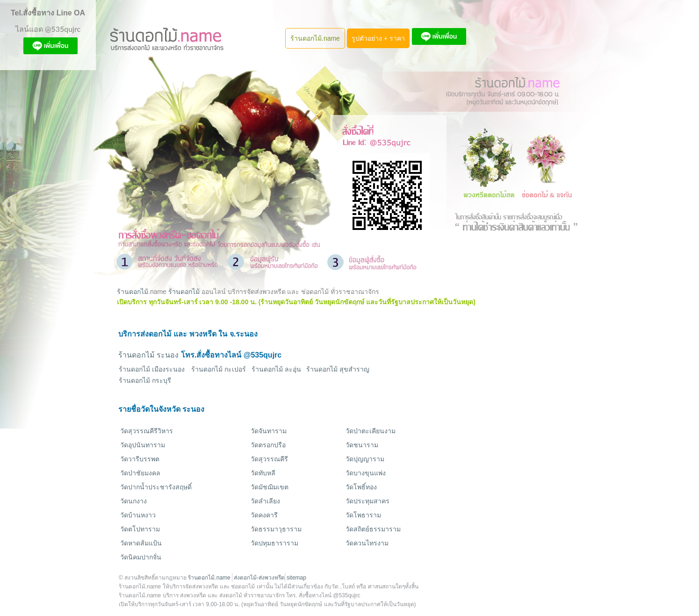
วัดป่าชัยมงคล (140, 473)
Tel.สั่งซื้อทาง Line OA (48, 13)
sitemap (296, 578)
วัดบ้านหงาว (138, 515)
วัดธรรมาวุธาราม (276, 529)
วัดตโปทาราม (140, 529)
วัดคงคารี (264, 515)
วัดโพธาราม (363, 515)
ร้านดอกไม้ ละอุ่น (276, 369)
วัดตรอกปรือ (268, 445)
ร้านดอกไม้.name (315, 38)
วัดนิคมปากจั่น (141, 557)
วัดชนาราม (362, 445)
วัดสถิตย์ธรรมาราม (373, 529)
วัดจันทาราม (269, 431)
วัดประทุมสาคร (368, 501)
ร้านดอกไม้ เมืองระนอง (152, 369)
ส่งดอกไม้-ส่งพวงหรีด (259, 578)
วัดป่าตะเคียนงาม (371, 431)
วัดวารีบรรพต (140, 459)
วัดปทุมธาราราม (274, 543)
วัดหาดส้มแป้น (141, 543)
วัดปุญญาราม (365, 459)
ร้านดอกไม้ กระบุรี (145, 380)
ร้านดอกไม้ (133, 292)
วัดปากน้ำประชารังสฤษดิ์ (156, 487)
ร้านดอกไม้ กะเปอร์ (219, 369)
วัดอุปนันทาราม (143, 445)
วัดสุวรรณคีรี (269, 459)
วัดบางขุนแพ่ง (366, 473)
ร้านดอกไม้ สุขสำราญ (338, 369)
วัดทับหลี (263, 473)
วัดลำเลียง (265, 501)
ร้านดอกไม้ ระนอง (148, 355)
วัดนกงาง (133, 501)
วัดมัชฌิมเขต (270, 487)
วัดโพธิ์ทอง (361, 487)
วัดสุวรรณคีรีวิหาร (147, 431)
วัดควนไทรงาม (367, 543)
